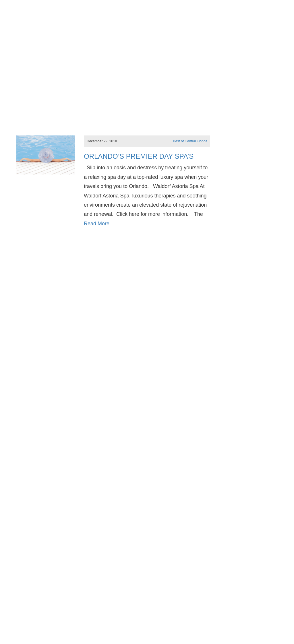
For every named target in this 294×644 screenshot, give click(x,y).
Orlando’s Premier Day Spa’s (139, 156)
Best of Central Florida (190, 141)
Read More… (99, 224)
